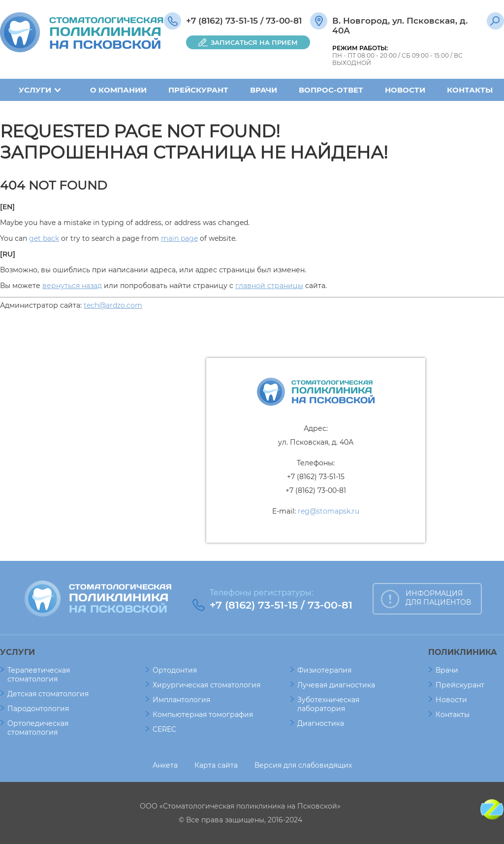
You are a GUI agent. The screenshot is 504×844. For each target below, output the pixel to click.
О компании (118, 90)
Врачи (264, 90)
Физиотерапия (324, 670)
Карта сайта (216, 765)
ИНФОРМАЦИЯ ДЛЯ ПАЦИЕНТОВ (438, 598)
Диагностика (321, 723)
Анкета (165, 765)
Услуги (35, 90)
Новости (405, 90)
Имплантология (181, 700)
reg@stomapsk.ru (329, 511)
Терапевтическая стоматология (39, 675)
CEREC (164, 729)
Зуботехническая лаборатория (328, 704)
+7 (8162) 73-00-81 (316, 490)
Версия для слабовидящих (303, 765)
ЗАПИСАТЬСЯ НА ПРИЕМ (254, 42)
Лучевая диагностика (336, 685)
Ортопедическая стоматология (38, 728)
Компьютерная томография (203, 714)
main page (179, 238)
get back (44, 238)
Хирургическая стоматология (206, 685)
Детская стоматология (48, 694)
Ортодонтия (175, 670)
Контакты (470, 90)
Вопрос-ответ (331, 90)
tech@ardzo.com (113, 305)
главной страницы (269, 286)
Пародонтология (38, 709)
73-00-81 (284, 21)
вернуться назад (72, 286)
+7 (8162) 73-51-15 (222, 21)
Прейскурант (198, 90)
